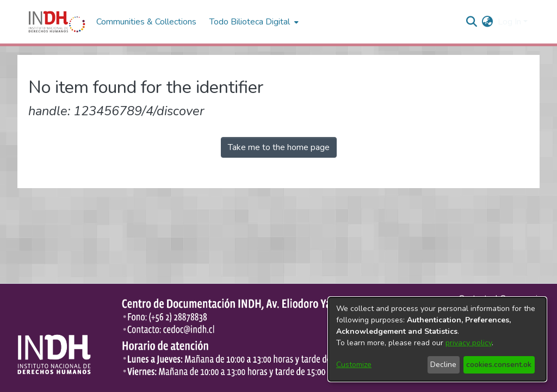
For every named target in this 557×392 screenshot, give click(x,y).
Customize (354, 365)
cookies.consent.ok (499, 365)
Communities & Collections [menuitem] (146, 22)
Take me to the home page (279, 147)
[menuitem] (488, 22)
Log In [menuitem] (509, 22)
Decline (443, 365)
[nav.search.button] (472, 22)
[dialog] (437, 339)
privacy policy (469, 343)
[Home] (57, 22)
